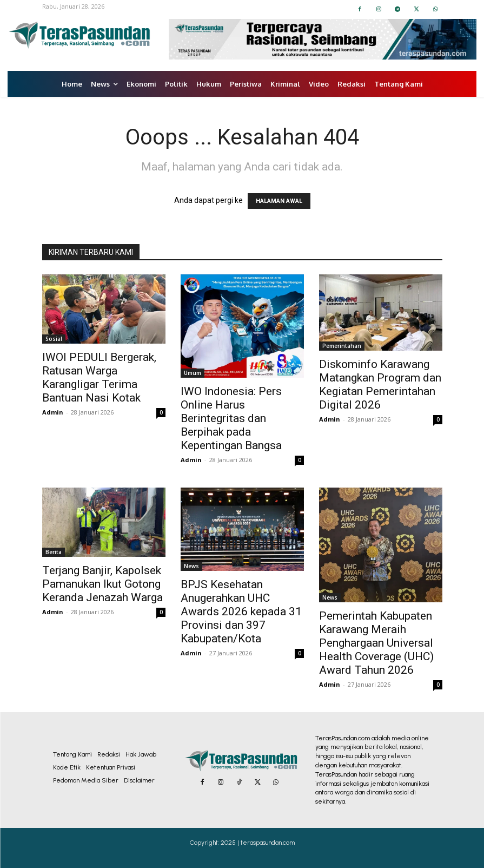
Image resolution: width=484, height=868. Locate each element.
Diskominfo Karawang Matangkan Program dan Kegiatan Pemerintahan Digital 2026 (380, 384)
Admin (53, 412)
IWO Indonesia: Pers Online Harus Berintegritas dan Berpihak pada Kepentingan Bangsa (231, 418)
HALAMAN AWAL (279, 201)
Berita (54, 552)
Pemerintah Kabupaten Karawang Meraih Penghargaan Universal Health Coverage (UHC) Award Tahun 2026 (376, 643)
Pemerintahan (342, 346)
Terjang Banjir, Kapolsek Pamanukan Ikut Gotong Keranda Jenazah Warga (102, 584)
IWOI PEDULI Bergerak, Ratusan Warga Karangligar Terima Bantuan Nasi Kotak (99, 377)
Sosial (54, 339)
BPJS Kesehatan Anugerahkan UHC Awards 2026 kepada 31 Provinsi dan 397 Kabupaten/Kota (241, 611)
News (191, 566)
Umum (193, 373)
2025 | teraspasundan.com (258, 843)
